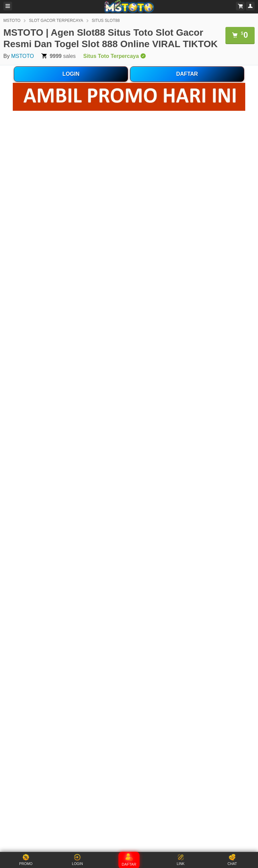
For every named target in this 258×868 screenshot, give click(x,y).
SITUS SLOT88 (106, 21)
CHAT (232, 860)
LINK (181, 860)
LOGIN (71, 74)
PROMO (26, 860)
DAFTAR (187, 74)
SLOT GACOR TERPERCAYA (56, 21)
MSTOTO (12, 21)
